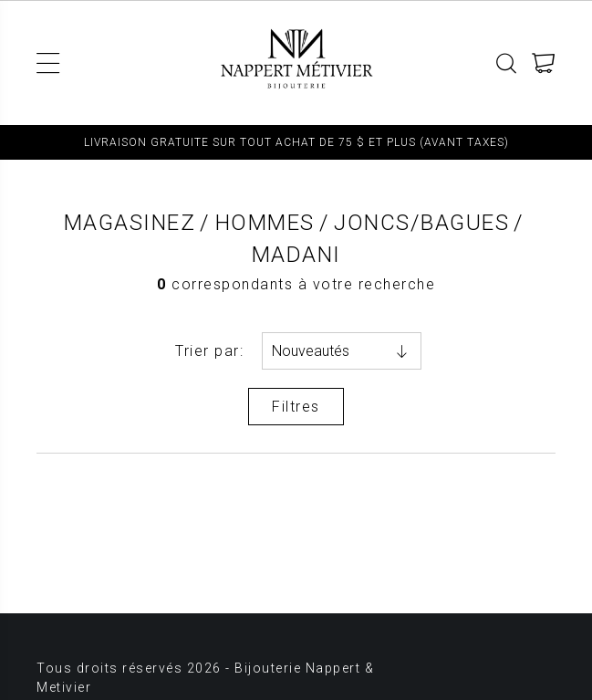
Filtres (296, 407)
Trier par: (209, 351)
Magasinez (130, 223)
